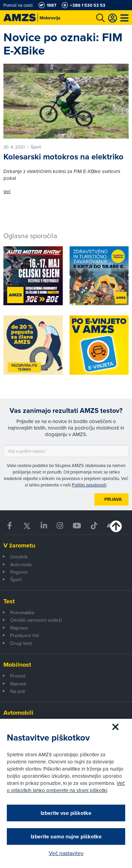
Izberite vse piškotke (66, 813)
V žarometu (19, 545)
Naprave (19, 628)
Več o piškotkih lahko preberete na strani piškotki (66, 787)
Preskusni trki (25, 635)
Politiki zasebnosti (89, 485)
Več (7, 192)
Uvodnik (19, 557)
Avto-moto (21, 564)
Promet (18, 676)
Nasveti (18, 684)
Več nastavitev (66, 853)
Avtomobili (18, 713)
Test (9, 601)
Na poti (18, 691)
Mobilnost (17, 665)
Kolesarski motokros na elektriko (63, 157)
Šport (16, 579)
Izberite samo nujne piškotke (66, 836)
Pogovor (19, 572)
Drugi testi (21, 643)
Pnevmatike (22, 613)
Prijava (113, 499)
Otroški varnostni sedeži (36, 620)
